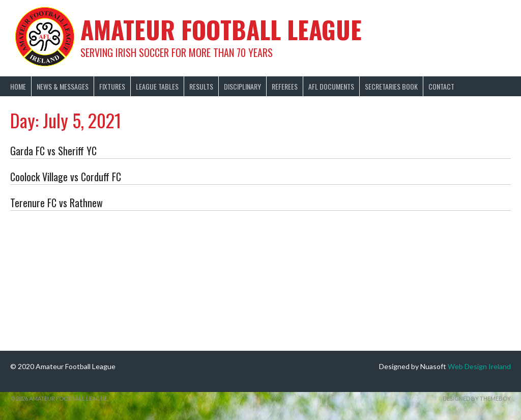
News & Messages (63, 86)
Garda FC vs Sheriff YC (53, 151)
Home (18, 86)
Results (201, 86)
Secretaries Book (391, 86)
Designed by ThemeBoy (477, 398)
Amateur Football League (221, 29)
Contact (441, 86)
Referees (285, 86)
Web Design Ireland (479, 366)
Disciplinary (242, 86)
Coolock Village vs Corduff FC (66, 177)
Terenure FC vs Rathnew (56, 203)
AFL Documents (331, 86)
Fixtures (112, 86)
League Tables (157, 86)
